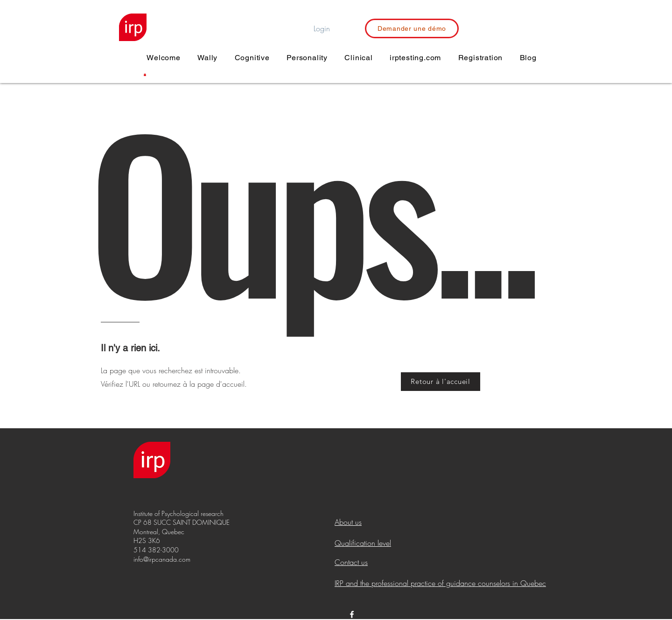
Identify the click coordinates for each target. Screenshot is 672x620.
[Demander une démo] (412, 28)
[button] (145, 75)
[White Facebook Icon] (352, 614)
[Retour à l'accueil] (441, 382)
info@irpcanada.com (162, 559)
